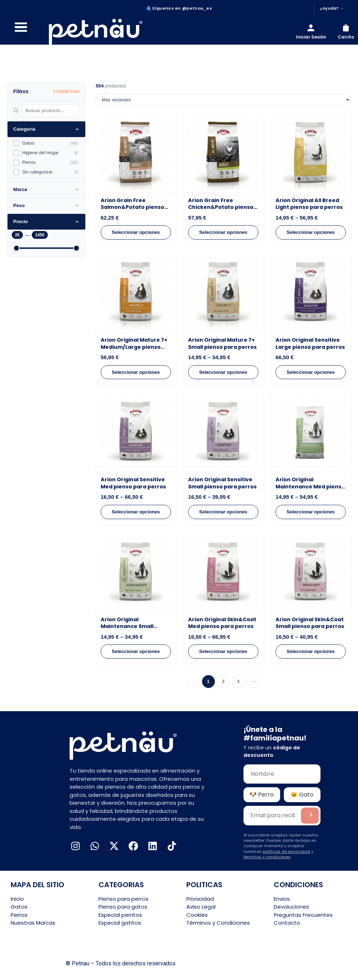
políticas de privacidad (286, 851)
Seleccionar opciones (136, 232)
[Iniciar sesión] (311, 32)
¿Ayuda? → (332, 8)
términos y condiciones (267, 857)
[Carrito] (346, 32)
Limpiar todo (67, 91)
